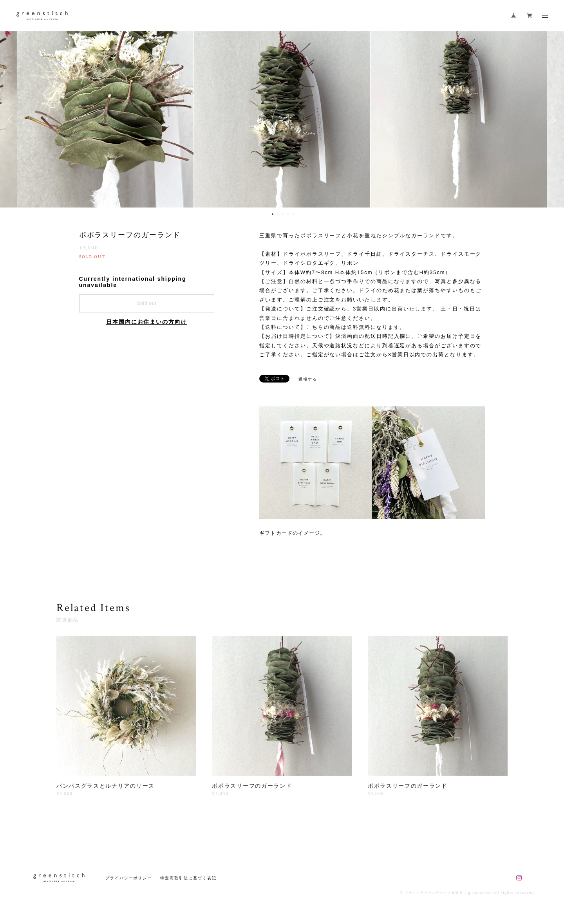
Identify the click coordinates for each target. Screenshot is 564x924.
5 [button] (293, 214)
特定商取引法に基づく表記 (188, 878)
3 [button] (283, 214)
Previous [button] (12, 119)
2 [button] (278, 214)
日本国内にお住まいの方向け (147, 322)
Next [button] (552, 119)
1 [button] (273, 214)
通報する (308, 379)
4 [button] (288, 214)
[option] (282, 119)
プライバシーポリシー (129, 878)
